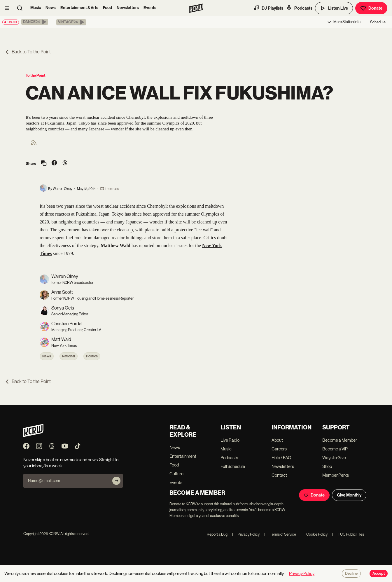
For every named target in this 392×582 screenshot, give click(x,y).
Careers (279, 449)
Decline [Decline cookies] (351, 574)
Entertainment (183, 456)
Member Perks (336, 475)
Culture (176, 474)
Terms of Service (280, 534)
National (69, 356)
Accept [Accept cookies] (379, 574)
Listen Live (334, 8)
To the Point (36, 75)
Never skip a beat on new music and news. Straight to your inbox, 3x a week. (71, 463)
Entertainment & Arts (79, 8)
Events (150, 8)
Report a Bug (217, 534)
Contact (279, 475)
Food (107, 8)
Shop (327, 466)
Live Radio (230, 440)
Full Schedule (233, 466)
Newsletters (128, 8)
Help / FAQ (281, 458)
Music (36, 8)
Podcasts (299, 8)
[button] (35, 22)
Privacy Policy (246, 534)
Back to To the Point (28, 52)
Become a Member (340, 440)
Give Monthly (349, 495)
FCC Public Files (348, 534)
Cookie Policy (314, 534)
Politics (92, 356)
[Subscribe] (116, 481)
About (277, 440)
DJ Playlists (268, 8)
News (51, 8)
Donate (371, 8)
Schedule (378, 22)
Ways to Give (334, 458)
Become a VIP (335, 449)
